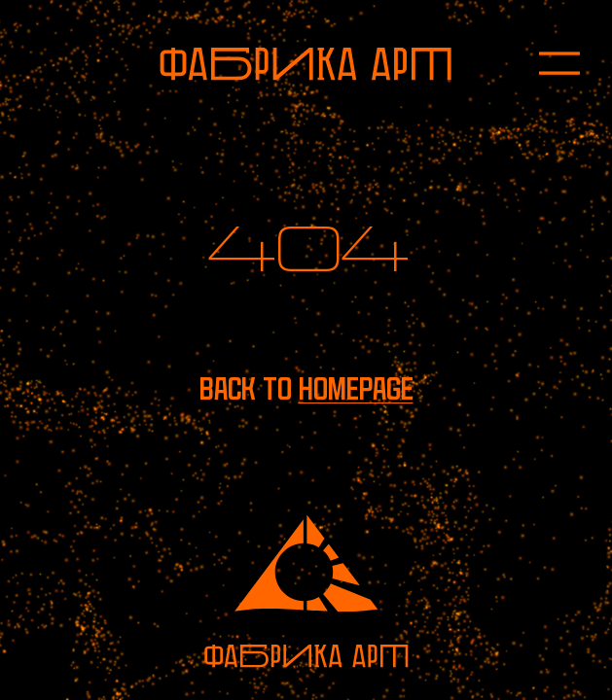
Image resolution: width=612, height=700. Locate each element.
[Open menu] (542, 64)
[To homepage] (306, 64)
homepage (356, 389)
